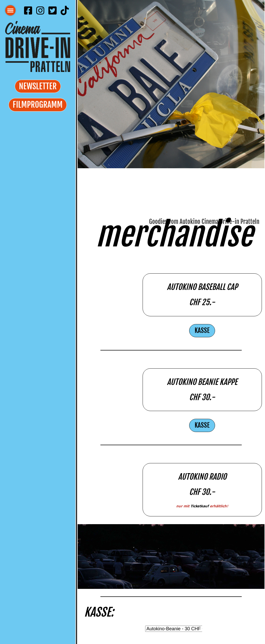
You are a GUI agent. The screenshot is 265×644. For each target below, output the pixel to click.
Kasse (202, 330)
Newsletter (38, 86)
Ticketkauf (200, 506)
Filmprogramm (38, 105)
